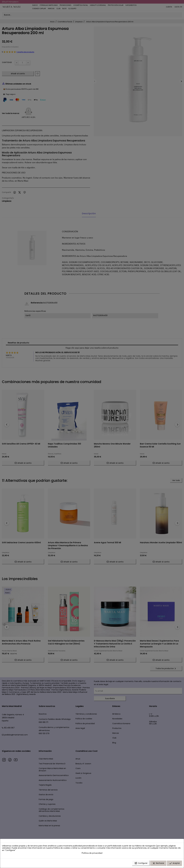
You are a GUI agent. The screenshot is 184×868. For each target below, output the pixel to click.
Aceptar (174, 863)
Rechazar (158, 863)
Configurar (141, 863)
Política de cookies (62, 848)
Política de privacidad (92, 853)
